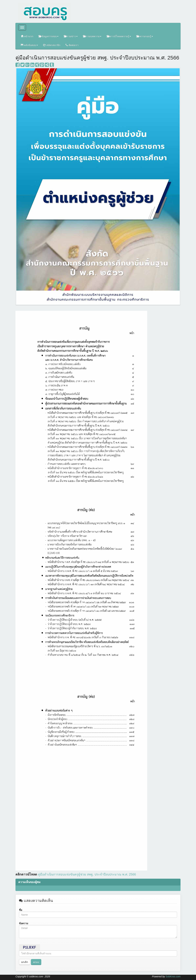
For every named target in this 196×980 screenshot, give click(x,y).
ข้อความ (24, 923)
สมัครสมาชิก (52, 45)
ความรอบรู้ (145, 36)
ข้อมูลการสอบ (48, 36)
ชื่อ (21, 910)
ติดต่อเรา (72, 45)
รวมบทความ (92, 36)
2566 (87, 874)
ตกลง (36, 962)
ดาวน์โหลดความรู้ (119, 36)
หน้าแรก (27, 36)
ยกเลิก (25, 962)
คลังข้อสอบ (29, 45)
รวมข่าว (71, 36)
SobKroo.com (173, 976)
